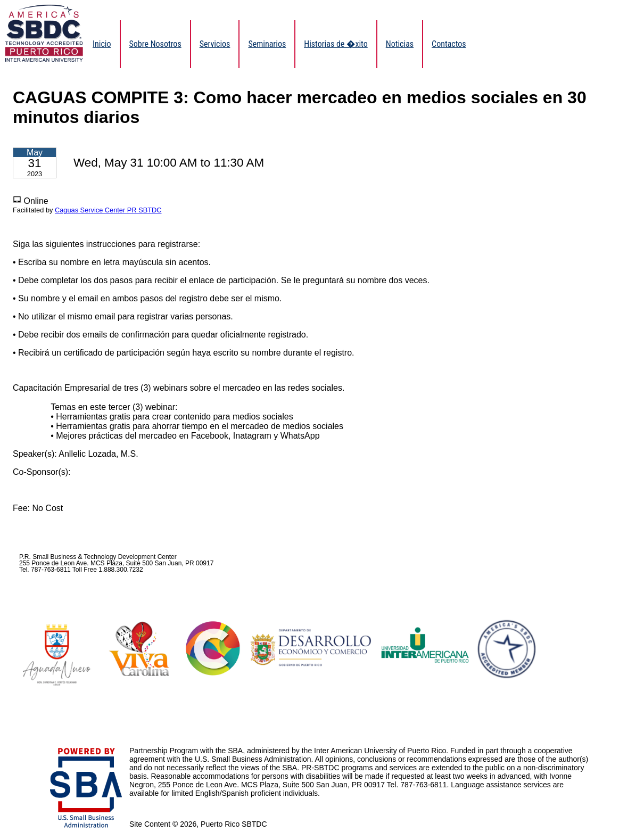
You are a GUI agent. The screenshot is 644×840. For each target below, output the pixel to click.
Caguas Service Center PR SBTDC (108, 210)
